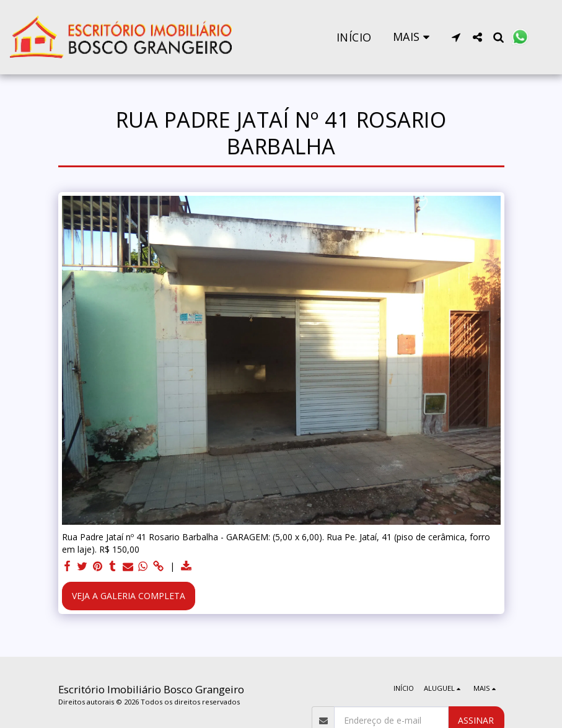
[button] (456, 37)
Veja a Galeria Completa (129, 596)
